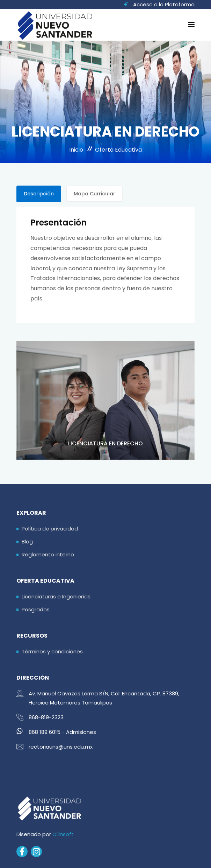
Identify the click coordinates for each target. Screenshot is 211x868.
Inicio (76, 150)
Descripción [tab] (39, 194)
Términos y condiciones (52, 651)
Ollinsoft (63, 834)
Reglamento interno (48, 554)
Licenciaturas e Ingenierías (56, 596)
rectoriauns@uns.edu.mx (61, 747)
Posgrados (36, 609)
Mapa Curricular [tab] (94, 194)
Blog (27, 541)
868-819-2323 (46, 717)
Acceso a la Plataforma (164, 4)
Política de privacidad (50, 529)
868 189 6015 (45, 732)
